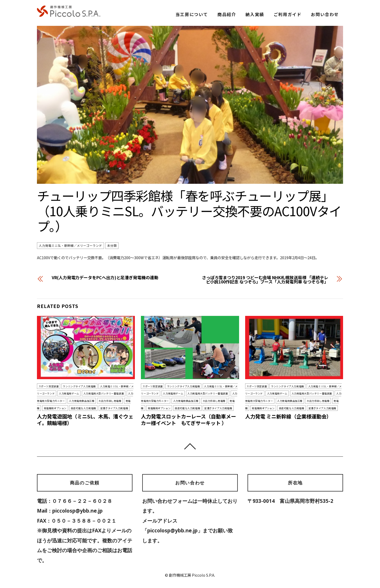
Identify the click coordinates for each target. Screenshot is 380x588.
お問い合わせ (325, 14)
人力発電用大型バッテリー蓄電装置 (104, 393)
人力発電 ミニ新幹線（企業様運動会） (288, 416)
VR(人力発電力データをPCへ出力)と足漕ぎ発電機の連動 (105, 277)
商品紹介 (227, 14)
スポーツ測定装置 (49, 386)
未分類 (112, 246)
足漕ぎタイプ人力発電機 (114, 408)
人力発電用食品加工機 (82, 401)
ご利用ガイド (288, 14)
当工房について (192, 14)
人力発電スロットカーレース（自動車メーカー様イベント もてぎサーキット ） (188, 420)
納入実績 (255, 14)
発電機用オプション (55, 408)
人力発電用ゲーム (69, 393)
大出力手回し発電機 (110, 401)
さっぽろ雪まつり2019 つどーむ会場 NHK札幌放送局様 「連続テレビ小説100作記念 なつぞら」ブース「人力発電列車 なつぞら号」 (265, 279)
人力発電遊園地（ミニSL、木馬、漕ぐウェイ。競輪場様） (85, 420)
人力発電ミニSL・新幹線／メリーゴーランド (70, 246)
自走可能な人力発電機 (83, 408)
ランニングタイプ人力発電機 (79, 386)
